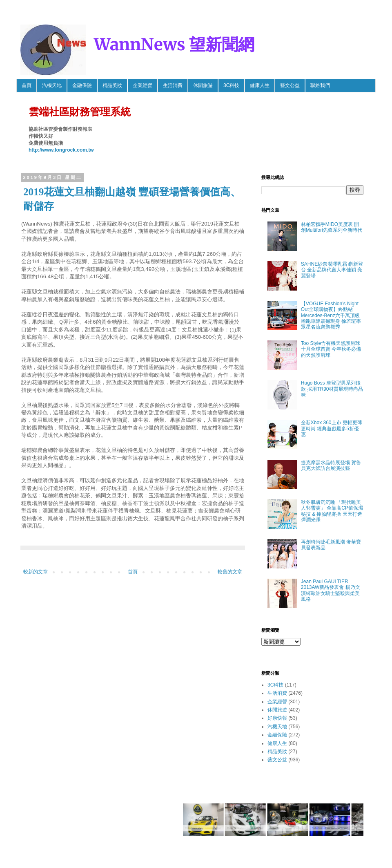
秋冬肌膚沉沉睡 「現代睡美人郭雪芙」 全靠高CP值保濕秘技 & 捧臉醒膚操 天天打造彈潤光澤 (332, 511)
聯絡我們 (320, 85)
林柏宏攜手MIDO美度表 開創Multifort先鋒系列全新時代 (332, 227)
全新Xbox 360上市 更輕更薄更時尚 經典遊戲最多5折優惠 (332, 428)
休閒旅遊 (203, 85)
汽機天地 (52, 85)
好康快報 (277, 718)
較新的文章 (36, 572)
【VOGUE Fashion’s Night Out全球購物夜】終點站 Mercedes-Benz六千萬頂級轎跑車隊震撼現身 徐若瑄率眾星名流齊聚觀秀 (331, 315)
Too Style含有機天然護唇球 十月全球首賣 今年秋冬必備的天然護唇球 (331, 349)
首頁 (27, 85)
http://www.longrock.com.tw (61, 150)
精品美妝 (112, 85)
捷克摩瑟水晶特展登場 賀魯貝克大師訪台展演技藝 (331, 465)
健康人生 (260, 85)
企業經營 (143, 85)
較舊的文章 (230, 572)
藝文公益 (290, 85)
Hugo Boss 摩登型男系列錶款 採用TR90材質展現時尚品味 (332, 389)
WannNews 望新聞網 (174, 45)
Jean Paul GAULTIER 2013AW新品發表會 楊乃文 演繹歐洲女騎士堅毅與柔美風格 (331, 590)
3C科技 (231, 85)
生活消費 (173, 85)
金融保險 (82, 85)
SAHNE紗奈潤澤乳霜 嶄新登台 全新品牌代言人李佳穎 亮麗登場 (332, 270)
